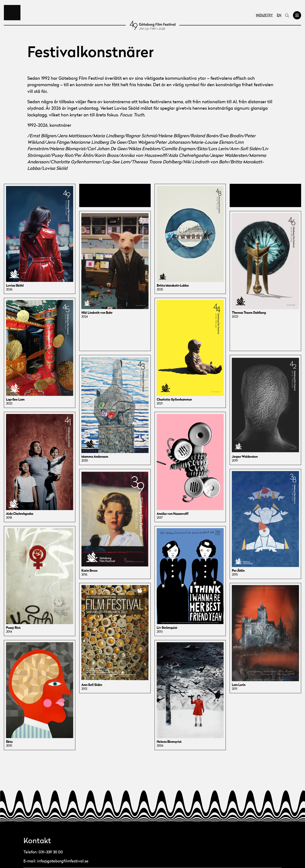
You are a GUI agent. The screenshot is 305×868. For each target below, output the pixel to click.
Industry (264, 16)
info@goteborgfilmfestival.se (63, 861)
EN (279, 16)
